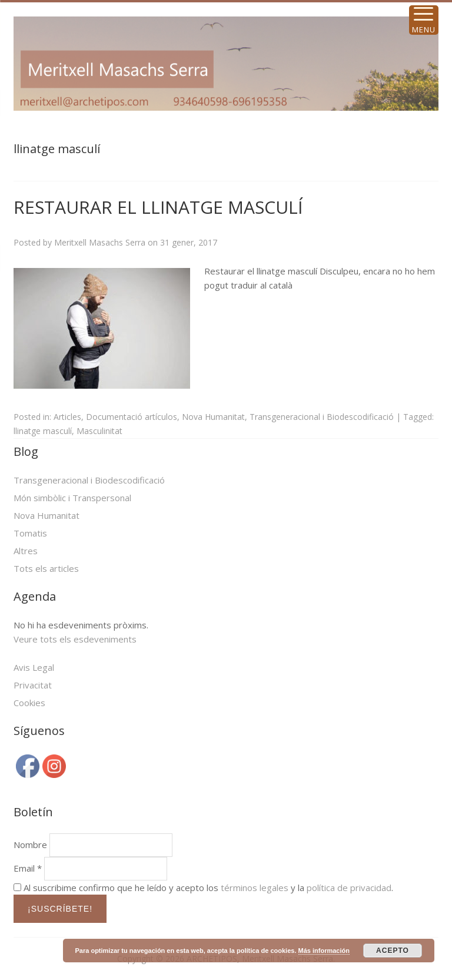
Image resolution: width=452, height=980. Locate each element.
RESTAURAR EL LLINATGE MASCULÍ (158, 207)
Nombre (30, 845)
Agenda (35, 596)
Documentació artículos (132, 417)
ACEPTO (393, 951)
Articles (67, 417)
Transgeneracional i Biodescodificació (322, 417)
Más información (324, 951)
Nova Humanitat (213, 417)
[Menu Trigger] (424, 20)
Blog (26, 451)
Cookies (29, 703)
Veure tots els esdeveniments (75, 639)
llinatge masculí (43, 431)
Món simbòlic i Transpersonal (72, 498)
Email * (28, 868)
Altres (26, 551)
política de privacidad (349, 888)
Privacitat (33, 685)
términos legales (255, 888)
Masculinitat (99, 431)
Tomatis (30, 533)
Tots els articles (46, 568)
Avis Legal (34, 667)
